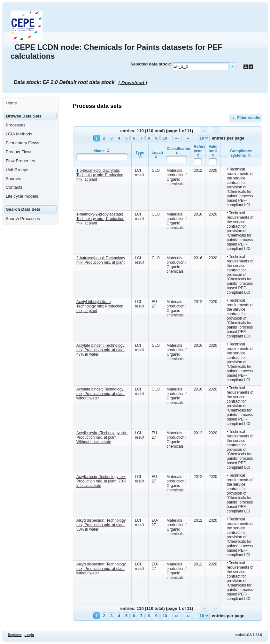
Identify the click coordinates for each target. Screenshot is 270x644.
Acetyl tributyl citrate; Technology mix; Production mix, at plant (100, 306)
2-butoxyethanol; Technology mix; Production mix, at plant (101, 260)
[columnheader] (102, 155)
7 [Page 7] (141, 138)
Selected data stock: (151, 64)
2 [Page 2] (104, 138)
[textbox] (102, 157)
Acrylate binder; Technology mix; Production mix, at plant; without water (101, 394)
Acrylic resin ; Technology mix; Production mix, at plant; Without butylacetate (102, 437)
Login (29, 635)
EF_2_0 (181, 66)
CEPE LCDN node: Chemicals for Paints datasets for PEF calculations (116, 52)
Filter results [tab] (245, 118)
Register (15, 635)
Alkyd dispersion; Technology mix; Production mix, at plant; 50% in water (101, 525)
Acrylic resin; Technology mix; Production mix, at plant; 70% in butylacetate (101, 481)
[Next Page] (177, 138)
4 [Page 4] (119, 138)
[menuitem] (31, 103)
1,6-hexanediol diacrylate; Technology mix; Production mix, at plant (100, 175)
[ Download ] (133, 82)
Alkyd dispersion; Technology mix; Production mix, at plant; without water (101, 569)
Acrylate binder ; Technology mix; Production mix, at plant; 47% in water (101, 350)
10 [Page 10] (165, 138)
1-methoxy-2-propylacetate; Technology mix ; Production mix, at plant (100, 219)
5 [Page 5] (126, 138)
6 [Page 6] (134, 138)
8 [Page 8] (149, 138)
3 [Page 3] (111, 138)
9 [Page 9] (156, 138)
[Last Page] (189, 138)
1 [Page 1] (97, 138)
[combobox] (204, 66)
